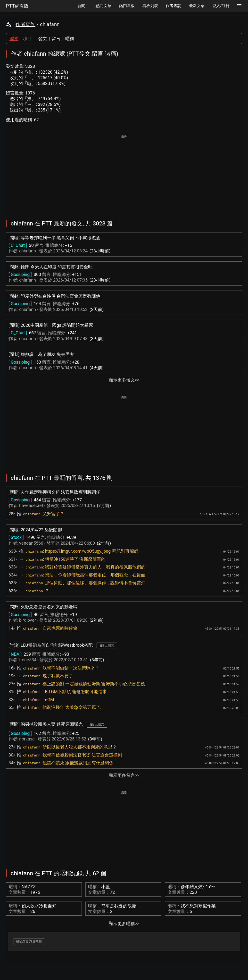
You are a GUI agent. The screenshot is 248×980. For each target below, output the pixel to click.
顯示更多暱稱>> (124, 924)
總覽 (14, 39)
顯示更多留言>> (124, 775)
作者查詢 (25, 24)
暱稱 (70, 39)
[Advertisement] (124, 174)
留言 (56, 39)
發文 (42, 39)
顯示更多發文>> (124, 380)
